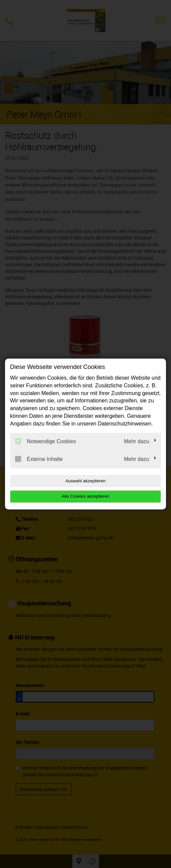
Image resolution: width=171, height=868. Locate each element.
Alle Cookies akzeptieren (85, 496)
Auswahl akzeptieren (86, 481)
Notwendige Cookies (46, 441)
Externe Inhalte (39, 459)
